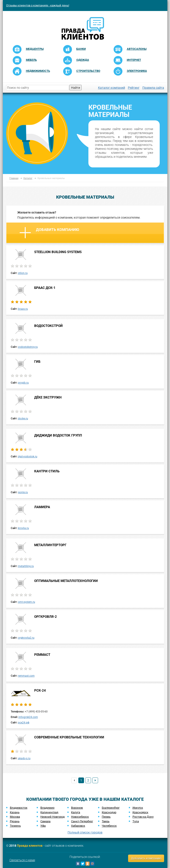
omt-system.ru (27, 602)
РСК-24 (40, 690)
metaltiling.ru (26, 566)
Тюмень (15, 826)
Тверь (106, 821)
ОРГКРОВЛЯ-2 (46, 617)
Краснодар (109, 812)
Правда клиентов (30, 846)
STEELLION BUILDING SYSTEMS (58, 252)
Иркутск (138, 808)
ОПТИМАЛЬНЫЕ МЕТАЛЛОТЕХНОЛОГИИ (66, 581)
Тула (136, 821)
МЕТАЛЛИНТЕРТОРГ (50, 545)
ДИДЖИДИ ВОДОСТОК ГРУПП (58, 435)
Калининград (49, 812)
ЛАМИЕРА (42, 507)
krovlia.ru (23, 528)
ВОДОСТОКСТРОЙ (48, 326)
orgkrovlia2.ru (26, 638)
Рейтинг (134, 88)
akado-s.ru (24, 758)
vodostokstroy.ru (28, 347)
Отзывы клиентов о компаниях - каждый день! (38, 5)
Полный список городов (85, 832)
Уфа (43, 826)
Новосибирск (80, 817)
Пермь (106, 817)
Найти (76, 88)
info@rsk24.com (28, 717)
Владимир (47, 808)
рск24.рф (24, 723)
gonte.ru (23, 492)
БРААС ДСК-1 (45, 288)
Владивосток (19, 808)
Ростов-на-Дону (143, 817)
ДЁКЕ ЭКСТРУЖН (48, 397)
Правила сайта (153, 88)
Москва (15, 817)
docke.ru (23, 419)
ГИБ (37, 362)
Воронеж (77, 808)
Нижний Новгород (53, 817)
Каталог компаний (112, 88)
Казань (15, 812)
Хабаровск (78, 826)
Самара (45, 821)
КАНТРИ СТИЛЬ (47, 471)
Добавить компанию (49, 233)
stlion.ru (23, 273)
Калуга (76, 812)
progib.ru (23, 383)
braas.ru (23, 309)
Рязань (15, 821)
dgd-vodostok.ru (28, 457)
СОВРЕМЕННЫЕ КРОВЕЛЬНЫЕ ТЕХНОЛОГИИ (69, 737)
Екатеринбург (111, 808)
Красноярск (140, 812)
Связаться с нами (22, 860)
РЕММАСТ (42, 655)
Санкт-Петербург (82, 821)
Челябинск (109, 826)
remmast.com (26, 676)
